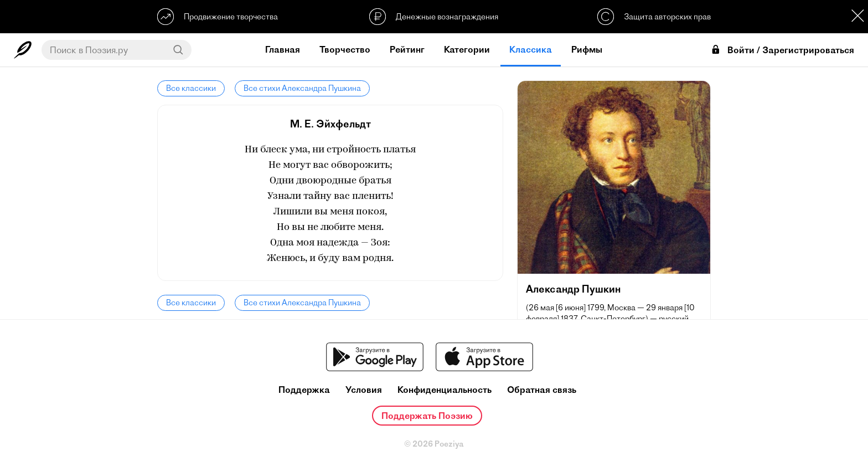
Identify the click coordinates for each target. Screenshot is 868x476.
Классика (531, 49)
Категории (467, 49)
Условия (364, 390)
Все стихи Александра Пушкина (302, 88)
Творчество (345, 49)
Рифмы (587, 49)
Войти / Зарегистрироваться (782, 50)
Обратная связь (542, 390)
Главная (283, 49)
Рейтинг (407, 49)
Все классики (191, 88)
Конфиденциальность (445, 390)
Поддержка (304, 390)
